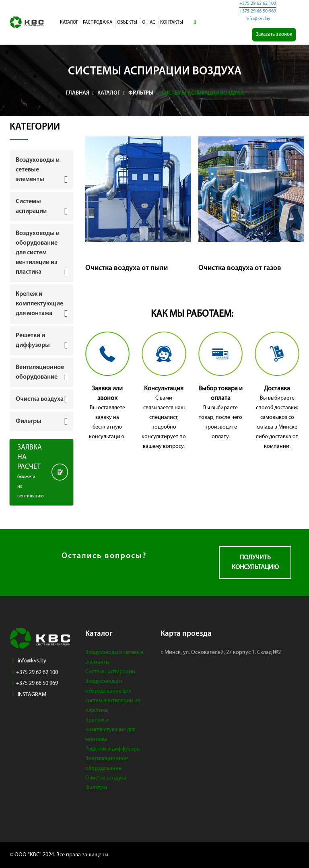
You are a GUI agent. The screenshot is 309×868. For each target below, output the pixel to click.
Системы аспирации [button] (31, 206)
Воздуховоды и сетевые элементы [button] (38, 170)
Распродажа (98, 23)
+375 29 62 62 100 (258, 4)
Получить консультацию (255, 563)
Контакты (172, 23)
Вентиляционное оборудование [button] (40, 372)
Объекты (127, 23)
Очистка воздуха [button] (40, 399)
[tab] (41, 170)
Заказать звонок (274, 34)
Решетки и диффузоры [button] (33, 340)
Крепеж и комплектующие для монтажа (110, 730)
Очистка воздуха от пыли (127, 268)
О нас (149, 23)
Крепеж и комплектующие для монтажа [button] (39, 304)
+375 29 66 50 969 (258, 11)
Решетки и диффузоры (113, 749)
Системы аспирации (110, 672)
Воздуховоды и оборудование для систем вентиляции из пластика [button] (38, 253)
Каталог (69, 23)
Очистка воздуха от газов (240, 268)
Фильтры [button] (29, 421)
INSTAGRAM (32, 695)
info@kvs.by (258, 19)
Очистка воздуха (106, 778)
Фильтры (96, 788)
